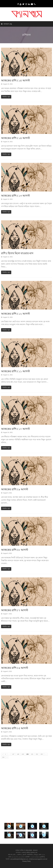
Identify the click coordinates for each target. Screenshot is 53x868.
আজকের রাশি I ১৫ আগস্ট (15, 81)
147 (13, 754)
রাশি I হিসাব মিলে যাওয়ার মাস (17, 253)
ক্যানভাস (35, 850)
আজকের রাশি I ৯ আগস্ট (15, 489)
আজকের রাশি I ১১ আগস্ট (15, 371)
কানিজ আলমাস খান (32, 853)
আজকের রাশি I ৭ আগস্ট (15, 610)
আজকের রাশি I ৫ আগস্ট (15, 728)
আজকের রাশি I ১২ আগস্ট (15, 314)
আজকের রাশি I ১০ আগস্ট (15, 429)
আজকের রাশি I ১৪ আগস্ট (15, 138)
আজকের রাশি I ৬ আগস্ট (15, 668)
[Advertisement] (26, 790)
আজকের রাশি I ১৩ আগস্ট (15, 196)
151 (32, 754)
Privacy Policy (27, 861)
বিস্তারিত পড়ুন (6, 97)
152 (37, 754)
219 (3, 757)
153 (42, 754)
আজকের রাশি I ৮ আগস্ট (15, 550)
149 (23, 754)
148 (18, 754)
